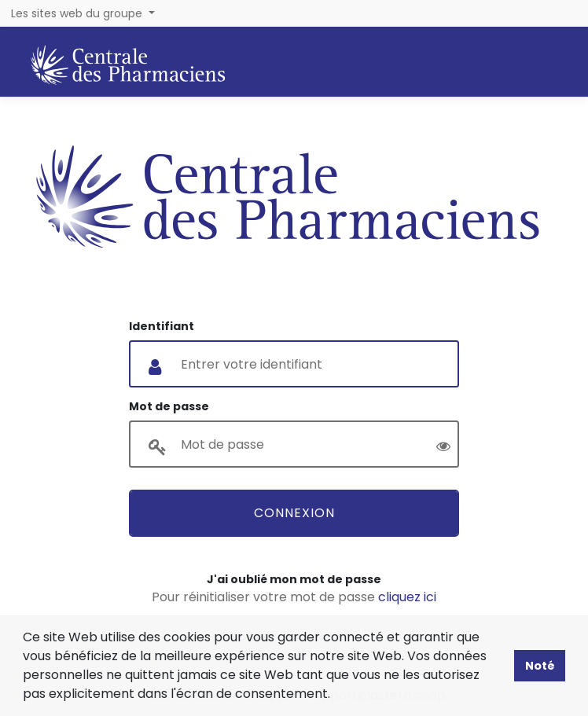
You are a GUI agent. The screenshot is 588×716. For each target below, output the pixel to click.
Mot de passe (169, 406)
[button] (336, 696)
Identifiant (162, 326)
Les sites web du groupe (78, 13)
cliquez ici (407, 597)
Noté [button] (540, 666)
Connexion (294, 513)
